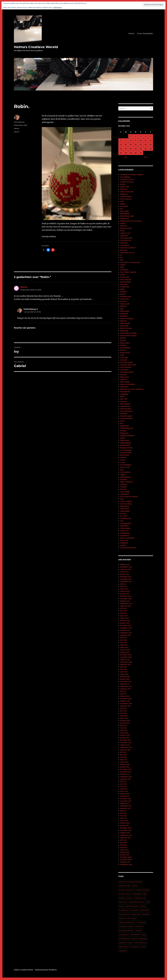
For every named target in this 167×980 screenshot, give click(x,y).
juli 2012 (123, 782)
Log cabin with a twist (128, 365)
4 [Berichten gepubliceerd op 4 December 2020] (146, 136)
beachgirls (124, 206)
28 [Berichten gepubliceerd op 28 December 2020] (126, 153)
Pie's (122, 423)
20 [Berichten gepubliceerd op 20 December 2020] (121, 149)
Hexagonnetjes (126, 297)
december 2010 (126, 828)
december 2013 (126, 740)
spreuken (124, 484)
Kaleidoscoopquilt (127, 319)
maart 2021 (124, 589)
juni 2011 (123, 813)
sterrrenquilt (125, 492)
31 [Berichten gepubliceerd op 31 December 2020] (141, 153)
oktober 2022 (125, 565)
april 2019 (124, 645)
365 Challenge (125, 177)
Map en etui (124, 377)
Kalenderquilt (125, 323)
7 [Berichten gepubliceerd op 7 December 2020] (126, 140)
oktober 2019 (125, 630)
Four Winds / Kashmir (128, 272)
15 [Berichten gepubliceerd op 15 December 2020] (131, 145)
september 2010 (126, 835)
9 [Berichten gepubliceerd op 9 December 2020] (136, 140)
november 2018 (126, 657)
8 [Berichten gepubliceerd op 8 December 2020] (131, 140)
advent (17, 132)
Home (131, 34)
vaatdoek (123, 951)
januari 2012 (125, 796)
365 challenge (124, 886)
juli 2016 (123, 708)
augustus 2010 (125, 838)
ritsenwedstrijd (126, 453)
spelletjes (143, 939)
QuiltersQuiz (125, 440)
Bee (121, 209)
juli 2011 (123, 811)
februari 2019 (125, 650)
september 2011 (126, 806)
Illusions (123, 306)
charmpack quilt (126, 238)
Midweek (146, 914)
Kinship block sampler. (129, 336)
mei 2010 (123, 845)
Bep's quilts (124, 211)
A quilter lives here (127, 182)
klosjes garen (125, 343)
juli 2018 (123, 667)
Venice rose (124, 531)
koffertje (123, 345)
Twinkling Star (126, 519)
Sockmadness (125, 472)
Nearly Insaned (126, 409)
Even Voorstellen (145, 34)
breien (123, 231)
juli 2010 (123, 840)
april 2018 (124, 672)
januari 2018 (125, 679)
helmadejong (19, 122)
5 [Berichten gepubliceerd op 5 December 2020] (151, 136)
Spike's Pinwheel (126, 482)
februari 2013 (125, 764)
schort (123, 460)
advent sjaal (124, 187)
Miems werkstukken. (127, 922)
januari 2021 (125, 594)
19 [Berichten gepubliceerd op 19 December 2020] (151, 145)
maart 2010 (124, 850)
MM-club (124, 399)
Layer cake (124, 358)
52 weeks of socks (127, 179)
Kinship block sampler (128, 333)
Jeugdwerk (124, 314)
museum (123, 401)
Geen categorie (126, 279)
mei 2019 (124, 643)
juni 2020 (124, 611)
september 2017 (126, 686)
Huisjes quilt (125, 304)
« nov (125, 157)
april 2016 (124, 716)
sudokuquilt (125, 494)
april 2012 (124, 789)
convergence (125, 245)
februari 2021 (125, 591)
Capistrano (124, 236)
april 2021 (124, 586)
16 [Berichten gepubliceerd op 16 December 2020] (136, 145)
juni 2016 (124, 711)
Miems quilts (125, 382)
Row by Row (125, 455)
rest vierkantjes (126, 450)
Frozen (123, 275)
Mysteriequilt (125, 404)
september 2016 (126, 704)
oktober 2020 (125, 601)
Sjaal (122, 470)
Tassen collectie (126, 501)
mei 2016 (124, 713)
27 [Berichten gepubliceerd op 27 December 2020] (121, 153)
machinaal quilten (127, 372)
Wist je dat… (125, 540)
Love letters (124, 370)
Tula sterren (125, 509)
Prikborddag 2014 (127, 428)
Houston (123, 301)
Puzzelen (123, 431)
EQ (121, 258)
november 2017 (126, 682)
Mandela (123, 375)
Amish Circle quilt (127, 192)
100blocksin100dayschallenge (131, 882)
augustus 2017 (125, 689)
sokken (123, 475)
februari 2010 (125, 852)
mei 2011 (123, 816)
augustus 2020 (126, 606)
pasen (122, 421)
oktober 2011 (125, 804)
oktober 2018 (125, 660)
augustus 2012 (125, 779)
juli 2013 (123, 752)
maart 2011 (124, 821)
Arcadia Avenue (126, 197)
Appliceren (124, 194)
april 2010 (124, 847)
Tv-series (124, 516)
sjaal (144, 934)
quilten (123, 438)
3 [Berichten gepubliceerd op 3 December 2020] (141, 136)
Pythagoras (124, 433)
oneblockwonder (126, 419)
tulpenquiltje (125, 511)
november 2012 (126, 772)
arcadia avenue (125, 894)
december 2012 (126, 769)
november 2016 (126, 699)
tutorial (123, 514)
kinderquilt (124, 331)
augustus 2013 (125, 750)
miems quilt (131, 918)
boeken (123, 223)
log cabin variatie (126, 362)
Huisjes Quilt (124, 910)
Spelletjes (124, 479)
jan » (146, 157)
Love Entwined (126, 367)
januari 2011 (125, 825)
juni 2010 (124, 843)
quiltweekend (125, 445)
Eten (122, 260)
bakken (123, 204)
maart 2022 (124, 572)
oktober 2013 (125, 745)
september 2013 (126, 747)
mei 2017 (123, 694)
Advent (17, 128)
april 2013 (124, 760)
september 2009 (126, 864)
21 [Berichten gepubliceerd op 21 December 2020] (126, 149)
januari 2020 (125, 623)
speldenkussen (126, 477)
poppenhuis (125, 426)
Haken (123, 289)
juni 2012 (124, 784)
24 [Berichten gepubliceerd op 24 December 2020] (141, 149)
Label (122, 355)
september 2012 (126, 777)
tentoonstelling (126, 504)
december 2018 (126, 655)
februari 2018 (125, 677)
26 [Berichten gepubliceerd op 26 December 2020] (151, 149)
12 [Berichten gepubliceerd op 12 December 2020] (151, 140)
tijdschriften (125, 506)
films (122, 267)
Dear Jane (124, 250)
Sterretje (123, 489)
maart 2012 (124, 791)
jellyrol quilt (125, 311)
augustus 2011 (125, 808)
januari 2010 (125, 855)
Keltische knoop (126, 328)
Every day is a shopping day (130, 262)
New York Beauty (126, 411)
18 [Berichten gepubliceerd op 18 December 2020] (146, 145)
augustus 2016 (125, 706)
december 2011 (126, 799)
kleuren (123, 340)
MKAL (122, 397)
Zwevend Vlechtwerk (128, 548)
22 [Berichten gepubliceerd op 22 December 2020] (131, 149)
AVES (122, 201)
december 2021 (126, 577)
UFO (122, 521)
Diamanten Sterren (127, 253)
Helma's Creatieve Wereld (36, 47)
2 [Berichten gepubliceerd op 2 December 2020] (136, 136)
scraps (123, 462)
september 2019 (126, 633)
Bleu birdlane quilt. (127, 216)
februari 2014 (125, 735)
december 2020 (126, 596)
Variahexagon (125, 528)
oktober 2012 (125, 774)
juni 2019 (124, 640)
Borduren (124, 226)
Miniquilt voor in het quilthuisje (132, 389)
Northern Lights (126, 416)
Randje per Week (126, 448)
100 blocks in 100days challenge (132, 175)
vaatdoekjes (124, 526)
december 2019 (126, 625)
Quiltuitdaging (125, 443)
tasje (122, 499)
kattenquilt (145, 910)
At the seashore (126, 199)
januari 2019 (125, 652)
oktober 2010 (125, 833)
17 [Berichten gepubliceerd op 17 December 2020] (141, 145)
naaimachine (125, 406)
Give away (124, 284)
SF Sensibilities (126, 465)
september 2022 (126, 567)
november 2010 (126, 830)
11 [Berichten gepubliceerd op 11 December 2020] (146, 140)
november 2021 (126, 579)
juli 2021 (123, 584)
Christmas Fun (126, 240)
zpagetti (123, 545)
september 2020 (126, 604)
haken (143, 906)
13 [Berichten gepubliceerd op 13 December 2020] (121, 145)
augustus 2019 (125, 635)
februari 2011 (125, 823)
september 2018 (126, 662)
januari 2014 (125, 738)
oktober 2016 (125, 701)
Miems (122, 918)
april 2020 (124, 616)
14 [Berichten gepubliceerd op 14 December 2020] (126, 145)
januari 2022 (125, 574)
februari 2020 (125, 621)
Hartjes (123, 294)
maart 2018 (124, 674)
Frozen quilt (125, 277)
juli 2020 (123, 608)
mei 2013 (123, 757)
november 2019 (126, 628)
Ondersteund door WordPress (46, 970)
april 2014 (124, 730)
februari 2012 (125, 794)
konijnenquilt (125, 348)
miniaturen (124, 387)
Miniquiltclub (125, 392)
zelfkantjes (124, 543)
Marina (24, 287)
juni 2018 (124, 669)
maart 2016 (124, 718)
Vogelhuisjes (125, 533)
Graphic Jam (125, 287)
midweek (124, 379)
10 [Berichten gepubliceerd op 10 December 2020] (141, 140)
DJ (121, 255)
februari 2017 (125, 696)
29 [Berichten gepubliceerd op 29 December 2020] (131, 153)
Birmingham (125, 214)
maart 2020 (124, 618)
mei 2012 (123, 786)
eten (148, 902)
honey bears (125, 299)
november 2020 (126, 599)
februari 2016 (125, 721)
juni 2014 (124, 725)
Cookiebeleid (57, 7)
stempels (124, 487)
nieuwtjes (124, 414)
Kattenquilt (124, 326)
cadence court (125, 233)
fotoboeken (124, 270)
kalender (135, 910)
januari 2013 (125, 767)
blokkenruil (124, 219)
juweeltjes (124, 316)
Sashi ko (123, 458)
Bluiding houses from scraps (131, 221)
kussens (123, 350)
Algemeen (124, 189)
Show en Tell (125, 467)
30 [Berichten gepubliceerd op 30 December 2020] (136, 153)
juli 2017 (123, 691)
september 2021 (126, 582)
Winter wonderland (127, 538)
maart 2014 (124, 733)
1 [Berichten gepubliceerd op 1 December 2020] (131, 136)
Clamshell (124, 243)
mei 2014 (123, 728)
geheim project (126, 282)
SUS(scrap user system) (129, 497)
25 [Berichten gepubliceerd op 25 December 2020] (146, 149)
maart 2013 (124, 762)
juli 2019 (123, 638)
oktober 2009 (125, 862)
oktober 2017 (125, 684)
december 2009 (126, 857)
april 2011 (124, 818)
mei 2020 (124, 613)
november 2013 (126, 743)
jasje (122, 309)
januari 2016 (125, 723)
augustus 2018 (125, 665)
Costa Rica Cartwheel (128, 248)
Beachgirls (137, 894)
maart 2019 (124, 647)
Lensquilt (124, 360)
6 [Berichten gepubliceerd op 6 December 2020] (121, 140)
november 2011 (126, 801)
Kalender (123, 321)
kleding (123, 338)
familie (123, 265)
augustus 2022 (126, 569)
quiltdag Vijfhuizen (127, 436)
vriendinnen (125, 536)
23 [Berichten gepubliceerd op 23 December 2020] (136, 149)
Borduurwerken (126, 228)
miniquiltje (124, 394)
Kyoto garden (125, 353)
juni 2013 (123, 755)
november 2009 (126, 860)
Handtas (123, 292)
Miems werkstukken (128, 384)
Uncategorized (126, 523)
